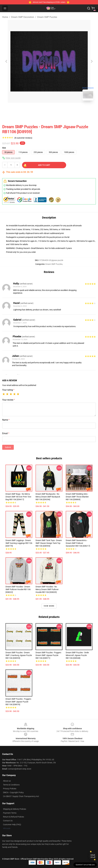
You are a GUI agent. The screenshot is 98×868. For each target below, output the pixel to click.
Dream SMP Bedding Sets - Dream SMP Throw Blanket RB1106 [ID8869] (77, 497)
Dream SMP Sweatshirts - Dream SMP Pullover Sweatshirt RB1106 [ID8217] (78, 543)
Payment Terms (10, 813)
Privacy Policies (10, 789)
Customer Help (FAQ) (12, 824)
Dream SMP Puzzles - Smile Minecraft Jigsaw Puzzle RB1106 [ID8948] (77, 655)
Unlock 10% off (93, 856)
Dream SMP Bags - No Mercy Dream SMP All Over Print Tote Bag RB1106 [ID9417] (18, 497)
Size (4, 148)
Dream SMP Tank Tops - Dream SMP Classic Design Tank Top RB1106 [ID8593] (49, 543)
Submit (8, 447)
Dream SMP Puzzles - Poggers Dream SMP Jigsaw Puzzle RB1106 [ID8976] (18, 702)
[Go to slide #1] (42, 109)
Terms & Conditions (11, 785)
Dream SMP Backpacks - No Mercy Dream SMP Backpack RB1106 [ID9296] (48, 497)
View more (49, 606)
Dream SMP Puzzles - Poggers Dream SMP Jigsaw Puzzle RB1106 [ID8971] (48, 655)
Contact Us (8, 821)
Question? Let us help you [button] (85, 865)
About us (7, 781)
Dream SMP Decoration (23, 17)
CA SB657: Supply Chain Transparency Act (21, 796)
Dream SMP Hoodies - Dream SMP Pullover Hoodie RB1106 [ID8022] (18, 589)
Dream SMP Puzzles (47, 17)
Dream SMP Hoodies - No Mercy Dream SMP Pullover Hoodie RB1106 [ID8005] (47, 589)
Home (5, 17)
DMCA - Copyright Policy (13, 792)
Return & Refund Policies (14, 817)
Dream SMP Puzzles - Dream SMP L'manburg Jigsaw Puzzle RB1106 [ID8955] (19, 655)
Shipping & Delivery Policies (15, 809)
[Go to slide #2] (56, 109)
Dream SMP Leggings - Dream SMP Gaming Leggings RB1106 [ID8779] (19, 543)
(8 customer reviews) (23, 138)
